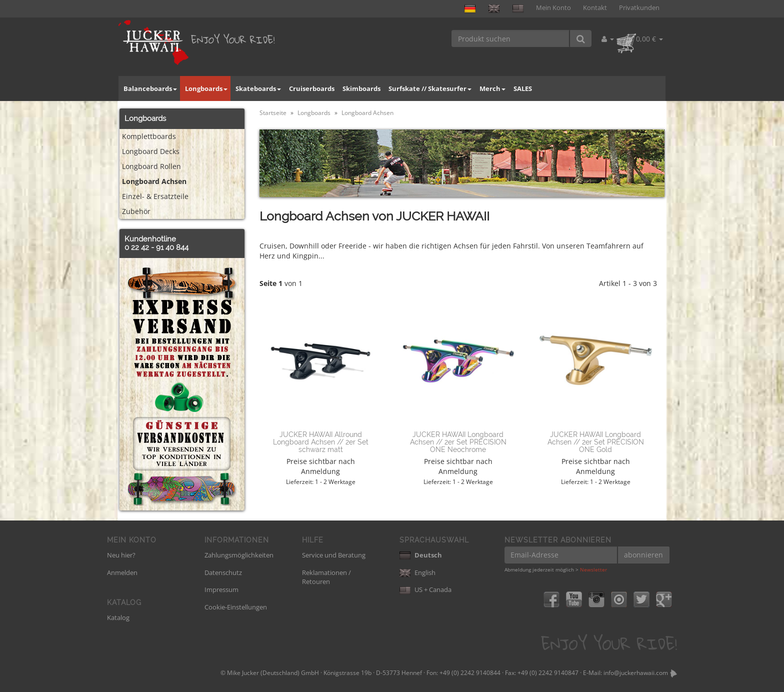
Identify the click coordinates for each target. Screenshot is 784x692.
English (417, 572)
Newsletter (593, 569)
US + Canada (425, 589)
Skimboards (361, 88)
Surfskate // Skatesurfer (430, 88)
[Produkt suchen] (511, 38)
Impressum (221, 589)
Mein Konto (553, 8)
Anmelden (122, 572)
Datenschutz (223, 572)
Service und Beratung (334, 555)
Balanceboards (150, 88)
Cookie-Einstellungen (236, 607)
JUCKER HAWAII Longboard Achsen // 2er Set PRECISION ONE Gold (596, 442)
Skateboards (258, 88)
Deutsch (421, 555)
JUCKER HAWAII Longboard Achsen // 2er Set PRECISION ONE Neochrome (458, 442)
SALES (523, 88)
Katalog (118, 617)
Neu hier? (121, 555)
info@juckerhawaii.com (636, 673)
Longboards (206, 88)
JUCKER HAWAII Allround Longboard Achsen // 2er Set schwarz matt (321, 442)
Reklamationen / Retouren (326, 577)
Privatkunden (639, 8)
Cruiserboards (312, 88)
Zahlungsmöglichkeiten (239, 555)
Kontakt (595, 8)
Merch (492, 88)
